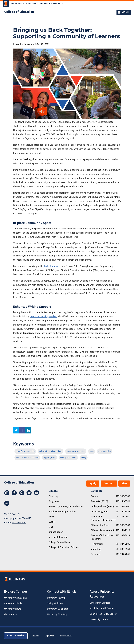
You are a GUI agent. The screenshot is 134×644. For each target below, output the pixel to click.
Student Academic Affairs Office (27, 458)
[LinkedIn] (7, 505)
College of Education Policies (64, 547)
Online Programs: (100, 512)
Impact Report (56, 532)
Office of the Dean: (100, 525)
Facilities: (95, 554)
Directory (53, 496)
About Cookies (16, 636)
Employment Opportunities (63, 512)
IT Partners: (97, 544)
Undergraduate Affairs (68, 458)
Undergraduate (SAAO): (102, 506)
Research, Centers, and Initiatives (66, 506)
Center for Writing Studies (43, 316)
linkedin (28, 430)
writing (84, 458)
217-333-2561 (123, 517)
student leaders (51, 266)
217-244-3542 (123, 501)
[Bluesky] (29, 495)
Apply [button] (93, 484)
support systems (50, 458)
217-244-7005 (123, 544)
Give (124, 484)
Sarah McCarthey (105, 451)
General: (95, 496)
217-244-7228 (123, 530)
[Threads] (22, 495)
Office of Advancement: (103, 530)
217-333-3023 (123, 535)
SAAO (92, 451)
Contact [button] (109, 484)
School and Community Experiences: (103, 518)
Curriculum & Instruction (76, 451)
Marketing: (96, 549)
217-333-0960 (19, 522)
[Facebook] (14, 495)
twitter (16, 430)
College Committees (59, 542)
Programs (54, 501)
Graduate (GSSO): (100, 501)
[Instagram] (7, 495)
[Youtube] (37, 495)
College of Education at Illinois (51, 451)
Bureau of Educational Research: (102, 537)
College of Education (19, 12)
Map (51, 527)
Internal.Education (58, 537)
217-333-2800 (123, 506)
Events (52, 522)
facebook (22, 430)
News (51, 517)
